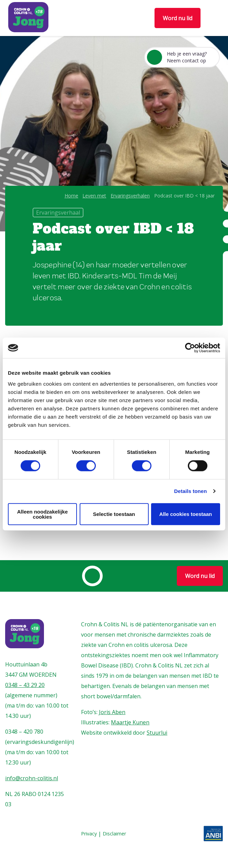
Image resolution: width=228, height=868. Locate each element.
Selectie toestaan (114, 514)
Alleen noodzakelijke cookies (43, 514)
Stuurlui (157, 733)
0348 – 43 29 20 (25, 685)
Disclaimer (114, 834)
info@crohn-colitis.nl (32, 778)
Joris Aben (112, 712)
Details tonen (190, 491)
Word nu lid (178, 18)
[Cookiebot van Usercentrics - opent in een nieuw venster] (190, 348)
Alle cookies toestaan (186, 514)
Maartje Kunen (130, 722)
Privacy (89, 834)
